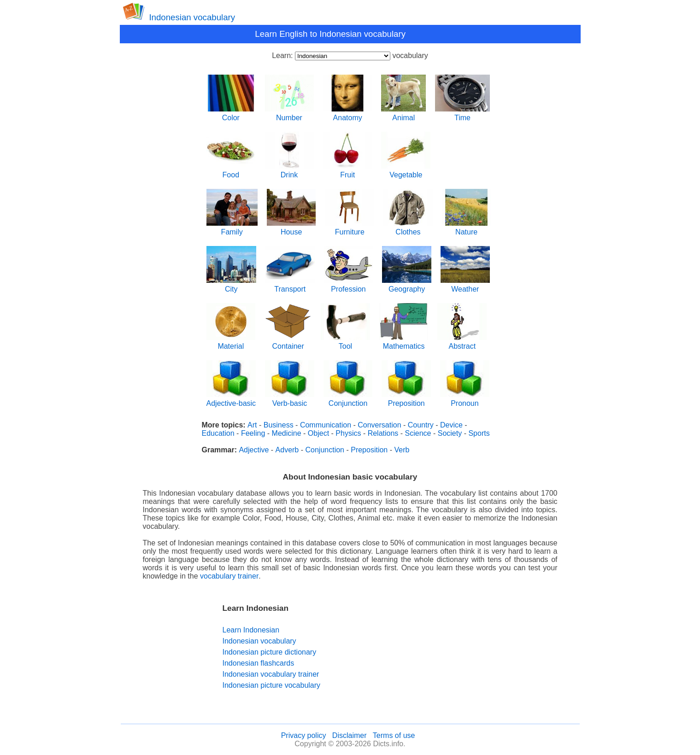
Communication (326, 425)
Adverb (287, 450)
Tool (345, 343)
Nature (467, 229)
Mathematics (404, 343)
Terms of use (394, 735)
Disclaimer (350, 735)
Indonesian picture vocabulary (272, 685)
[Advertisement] (409, 647)
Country (421, 425)
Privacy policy (304, 735)
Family (232, 229)
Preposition (406, 400)
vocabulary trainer (229, 576)
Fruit (348, 172)
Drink (289, 172)
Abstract (462, 343)
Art (252, 425)
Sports (479, 433)
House (291, 229)
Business (279, 425)
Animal (403, 114)
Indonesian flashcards (259, 663)
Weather (465, 286)
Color (231, 114)
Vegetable (406, 172)
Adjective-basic (231, 400)
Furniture (350, 229)
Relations (383, 433)
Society (450, 433)
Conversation (379, 425)
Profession (349, 286)
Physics (348, 433)
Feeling (253, 433)
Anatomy (348, 114)
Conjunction (348, 400)
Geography (407, 286)
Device (451, 425)
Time (462, 114)
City (231, 286)
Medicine (287, 433)
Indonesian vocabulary (192, 17)
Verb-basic (290, 400)
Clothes (408, 229)
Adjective (254, 450)
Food (231, 172)
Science (418, 433)
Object (318, 433)
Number (289, 114)
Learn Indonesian (251, 630)
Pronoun (465, 400)
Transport (290, 286)
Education (218, 433)
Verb (402, 450)
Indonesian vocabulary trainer (271, 674)
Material (231, 343)
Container (288, 343)
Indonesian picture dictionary (270, 652)
